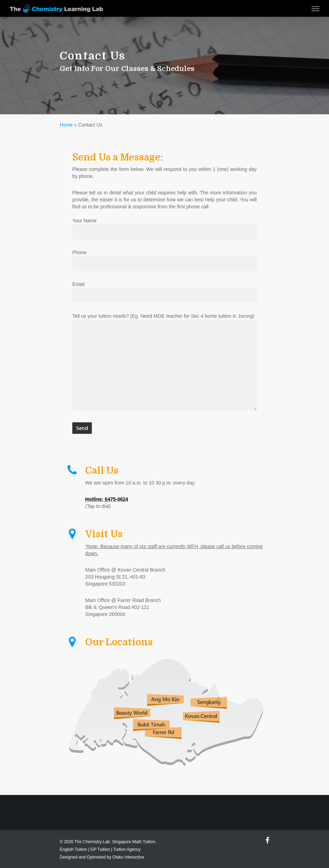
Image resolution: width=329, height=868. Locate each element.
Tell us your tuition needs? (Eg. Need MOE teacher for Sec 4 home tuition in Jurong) (164, 363)
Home (66, 125)
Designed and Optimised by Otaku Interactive (102, 857)
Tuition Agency (127, 849)
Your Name (164, 229)
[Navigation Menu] (315, 8)
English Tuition (73, 849)
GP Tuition (100, 849)
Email (164, 292)
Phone (164, 260)
